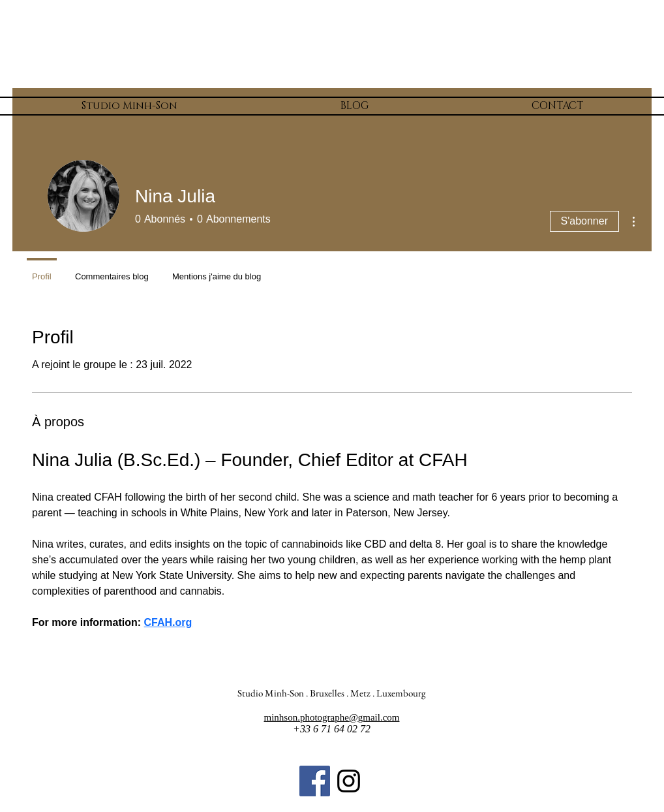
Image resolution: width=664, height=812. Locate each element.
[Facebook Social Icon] (315, 781)
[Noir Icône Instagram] (349, 781)
